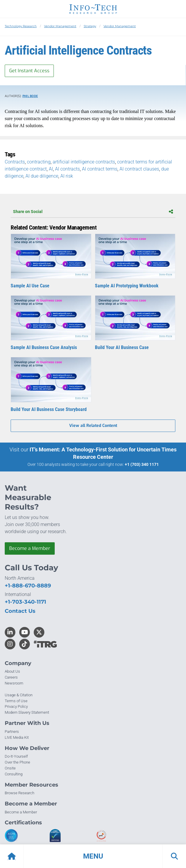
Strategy (90, 26)
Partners (12, 732)
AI (51, 169)
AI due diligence (42, 176)
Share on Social (93, 212)
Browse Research (20, 793)
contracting (39, 162)
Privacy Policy (16, 706)
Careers (11, 677)
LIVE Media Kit (17, 737)
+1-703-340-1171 (25, 602)
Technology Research (21, 26)
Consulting (14, 774)
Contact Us (20, 611)
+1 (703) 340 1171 (142, 464)
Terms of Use (16, 701)
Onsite (10, 768)
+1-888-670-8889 (28, 586)
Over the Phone (17, 762)
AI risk (67, 176)
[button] (93, 856)
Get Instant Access (29, 71)
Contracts (15, 162)
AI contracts (67, 169)
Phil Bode (30, 96)
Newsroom (14, 683)
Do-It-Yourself (16, 756)
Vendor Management (60, 26)
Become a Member (30, 548)
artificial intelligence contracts (84, 162)
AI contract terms (100, 169)
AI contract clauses (139, 169)
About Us (12, 671)
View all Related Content (93, 426)
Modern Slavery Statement (27, 712)
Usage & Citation (19, 695)
